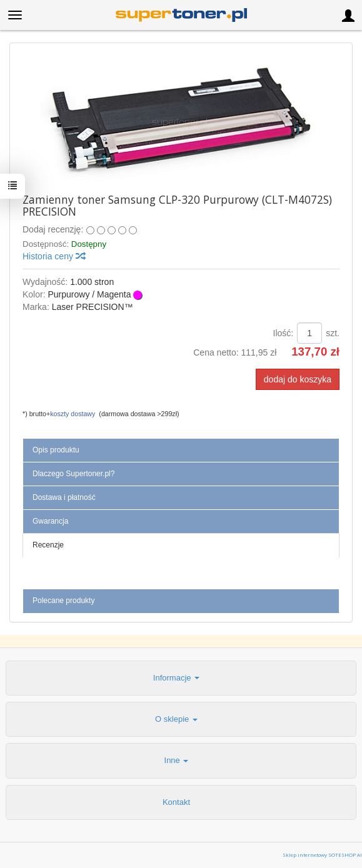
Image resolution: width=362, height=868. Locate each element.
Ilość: (284, 333)
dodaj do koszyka (298, 379)
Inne (177, 760)
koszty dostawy (73, 414)
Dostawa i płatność (64, 497)
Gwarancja (50, 521)
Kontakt (176, 802)
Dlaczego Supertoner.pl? (73, 474)
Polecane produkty (63, 601)
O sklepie (176, 719)
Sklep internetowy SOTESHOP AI (322, 855)
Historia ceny (53, 256)
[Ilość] (309, 333)
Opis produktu (56, 450)
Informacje (176, 678)
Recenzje (48, 545)
